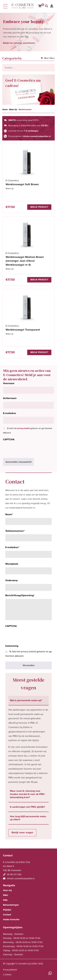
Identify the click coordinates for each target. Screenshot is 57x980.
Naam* (9, 514)
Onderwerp (11, 580)
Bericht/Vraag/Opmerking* (20, 595)
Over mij (7, 890)
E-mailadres (10, 413)
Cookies (7, 974)
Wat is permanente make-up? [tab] (26, 700)
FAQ (5, 900)
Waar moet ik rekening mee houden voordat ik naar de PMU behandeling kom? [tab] (27, 794)
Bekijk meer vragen (22, 833)
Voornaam (9, 383)
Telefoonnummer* (15, 531)
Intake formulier (11, 919)
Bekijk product (39, 207)
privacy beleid (23, 428)
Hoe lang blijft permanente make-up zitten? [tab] (28, 818)
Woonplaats (12, 564)
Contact (7, 915)
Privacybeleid (10, 970)
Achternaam (10, 398)
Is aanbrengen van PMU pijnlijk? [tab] (27, 807)
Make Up (13, 110)
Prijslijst (7, 910)
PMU (6, 895)
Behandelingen (11, 905)
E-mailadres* (12, 547)
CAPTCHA (9, 439)
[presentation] (26, 449)
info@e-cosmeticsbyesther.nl (37, 136)
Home (5, 110)
